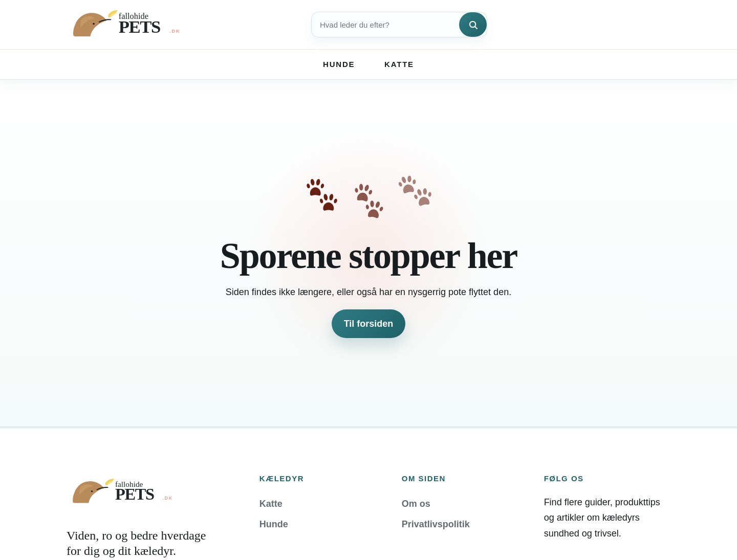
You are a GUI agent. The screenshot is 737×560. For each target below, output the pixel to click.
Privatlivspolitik (436, 524)
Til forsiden (369, 324)
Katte (399, 64)
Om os (416, 504)
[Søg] (473, 25)
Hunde (339, 64)
